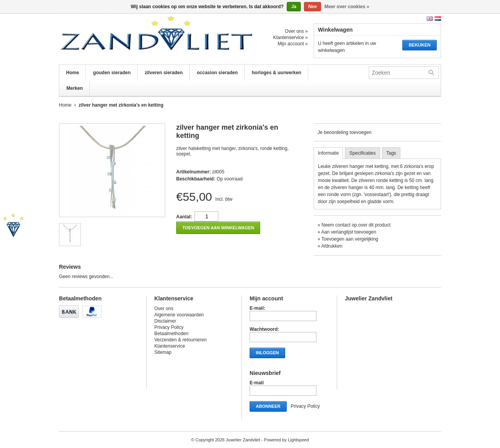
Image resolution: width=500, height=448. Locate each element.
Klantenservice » (290, 37)
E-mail (257, 383)
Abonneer (268, 406)
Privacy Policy (169, 327)
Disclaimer (165, 321)
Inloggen (267, 353)
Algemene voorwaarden (179, 315)
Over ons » (296, 31)
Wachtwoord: (264, 329)
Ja (294, 7)
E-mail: (257, 308)
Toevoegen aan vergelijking (350, 239)
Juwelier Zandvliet (137, 39)
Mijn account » (293, 44)
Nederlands (438, 19)
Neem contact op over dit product (356, 225)
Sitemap (163, 352)
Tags (391, 153)
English (430, 19)
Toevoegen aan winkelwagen (218, 228)
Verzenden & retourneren (180, 340)
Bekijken (420, 45)
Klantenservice (170, 346)
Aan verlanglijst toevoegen (349, 232)
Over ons (164, 309)
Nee (312, 7)
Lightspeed (298, 440)
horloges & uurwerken (276, 73)
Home (72, 73)
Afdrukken (332, 246)
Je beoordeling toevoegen (345, 132)
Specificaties (362, 153)
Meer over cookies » (347, 7)
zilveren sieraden (163, 73)
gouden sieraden (112, 73)
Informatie (328, 153)
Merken (75, 88)
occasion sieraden (217, 73)
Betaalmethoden (171, 334)
